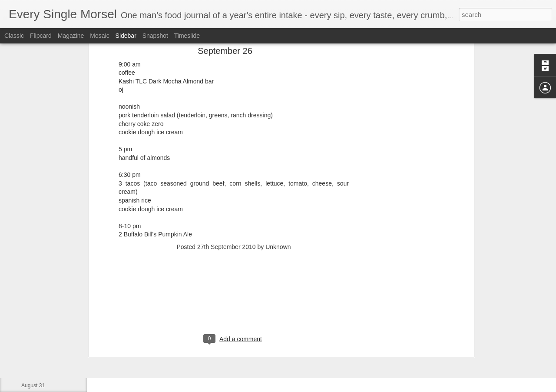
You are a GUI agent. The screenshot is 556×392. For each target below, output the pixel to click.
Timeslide (187, 36)
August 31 (33, 385)
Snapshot (155, 36)
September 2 (36, 346)
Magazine (71, 36)
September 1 (36, 366)
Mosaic (99, 36)
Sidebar (126, 36)
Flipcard (41, 36)
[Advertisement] (234, 219)
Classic (14, 36)
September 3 (36, 327)
